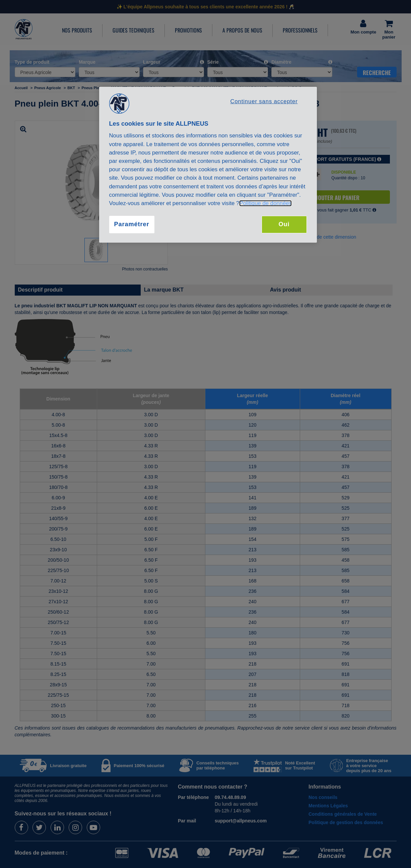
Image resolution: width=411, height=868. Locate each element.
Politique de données (265, 203)
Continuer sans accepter (264, 101)
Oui (284, 224)
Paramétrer (131, 224)
